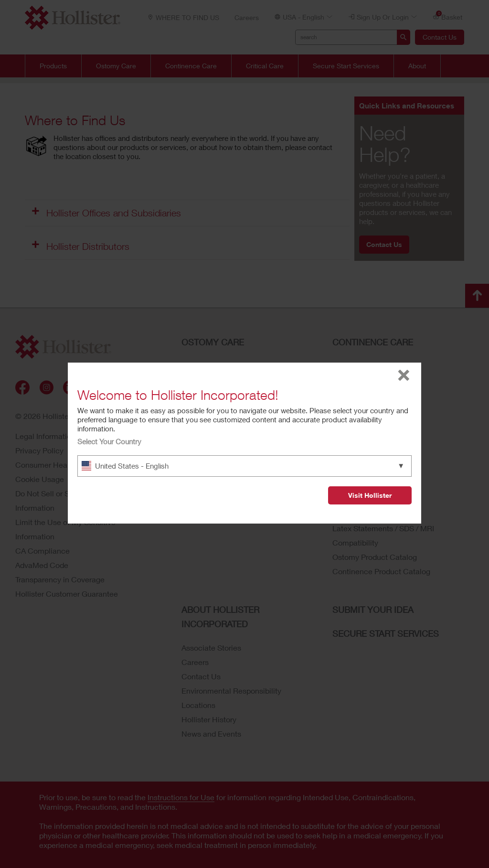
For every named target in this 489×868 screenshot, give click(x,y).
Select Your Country (109, 441)
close (404, 375)
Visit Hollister (370, 495)
